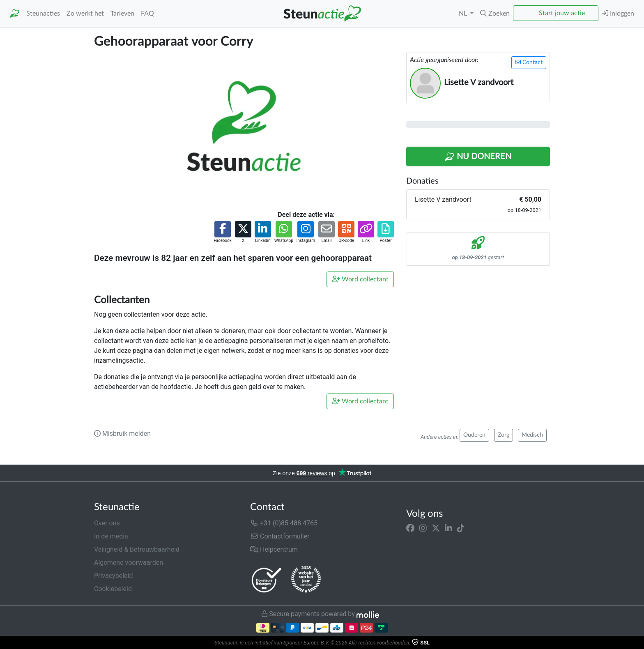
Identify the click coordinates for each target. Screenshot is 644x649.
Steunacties (43, 14)
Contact (529, 62)
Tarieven (122, 14)
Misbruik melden (122, 434)
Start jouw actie (562, 13)
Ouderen (474, 435)
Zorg (504, 435)
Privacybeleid (113, 576)
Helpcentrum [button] (274, 549)
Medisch (532, 435)
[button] (495, 14)
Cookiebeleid (113, 589)
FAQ (147, 14)
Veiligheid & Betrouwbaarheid (137, 549)
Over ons (107, 523)
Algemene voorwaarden (129, 563)
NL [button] (464, 14)
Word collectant (360, 279)
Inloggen (618, 13)
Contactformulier (280, 536)
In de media (111, 536)
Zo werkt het (85, 14)
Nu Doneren (478, 157)
